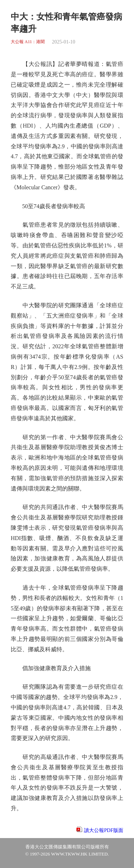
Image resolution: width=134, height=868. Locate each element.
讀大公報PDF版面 (104, 830)
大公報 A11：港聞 (28, 42)
